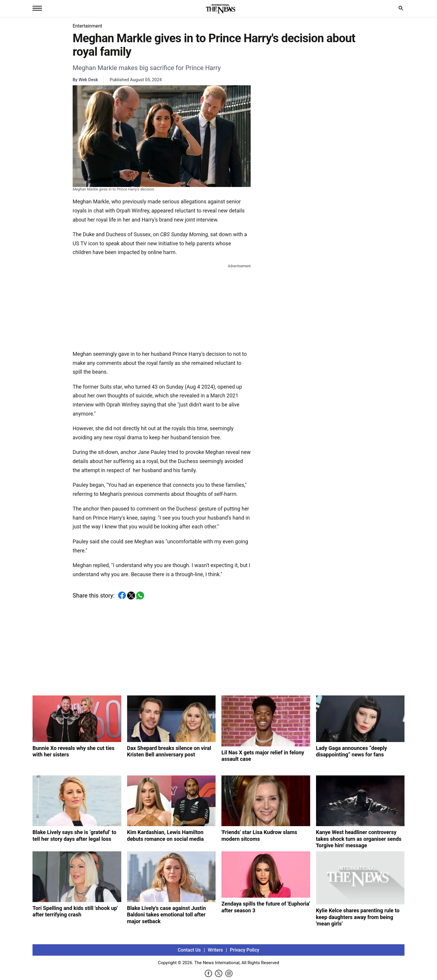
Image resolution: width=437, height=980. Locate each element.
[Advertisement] (162, 306)
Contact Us (189, 950)
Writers (215, 950)
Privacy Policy (245, 950)
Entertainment (87, 26)
